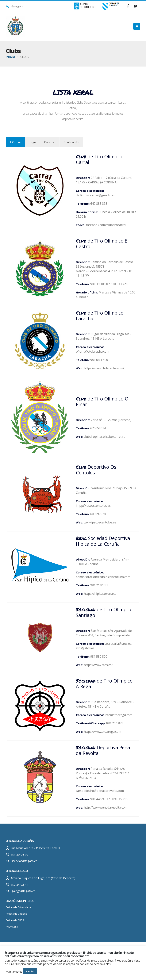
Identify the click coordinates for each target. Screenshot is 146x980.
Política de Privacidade (18, 907)
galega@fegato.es (24, 891)
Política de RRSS (15, 920)
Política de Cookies (16, 914)
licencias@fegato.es (25, 861)
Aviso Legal (12, 927)
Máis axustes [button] (14, 971)
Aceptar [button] (30, 971)
